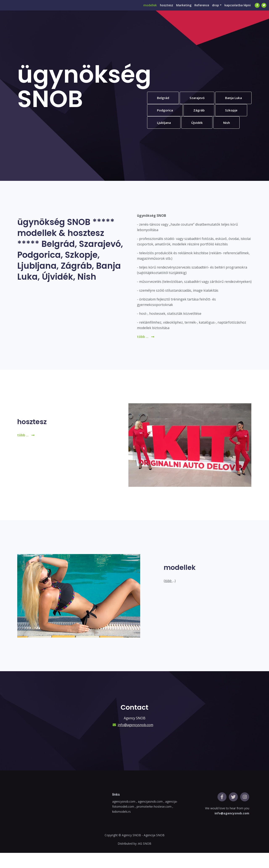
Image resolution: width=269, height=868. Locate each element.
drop (212, 9)
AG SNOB (145, 859)
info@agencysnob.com (135, 740)
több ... (146, 352)
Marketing (176, 9)
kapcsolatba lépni (237, 9)
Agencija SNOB (154, 850)
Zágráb (163, 124)
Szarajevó (199, 98)
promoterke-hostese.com (154, 822)
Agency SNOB (131, 850)
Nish (195, 137)
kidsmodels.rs (121, 827)
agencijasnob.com (151, 817)
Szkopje (197, 124)
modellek (139, 9)
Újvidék (164, 137)
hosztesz (157, 9)
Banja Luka (166, 111)
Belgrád (164, 98)
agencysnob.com (124, 817)
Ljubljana (232, 124)
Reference (196, 9)
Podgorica (204, 111)
